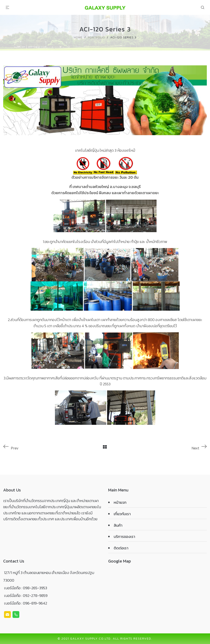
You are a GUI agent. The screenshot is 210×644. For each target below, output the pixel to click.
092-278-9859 (35, 596)
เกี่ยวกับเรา (122, 514)
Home (78, 37)
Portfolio (96, 37)
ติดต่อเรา (121, 548)
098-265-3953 (35, 588)
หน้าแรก (120, 502)
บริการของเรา (124, 537)
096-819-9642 (35, 603)
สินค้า (118, 525)
